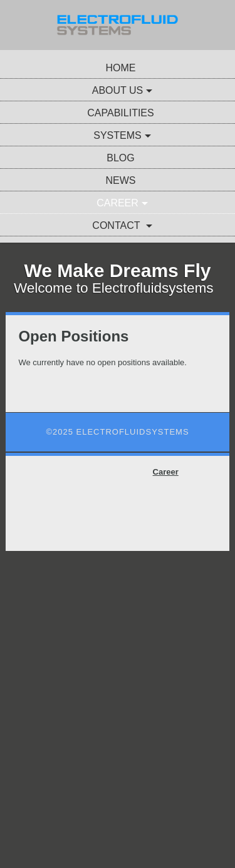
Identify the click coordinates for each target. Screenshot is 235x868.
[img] (118, 25)
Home (121, 68)
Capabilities (120, 113)
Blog (120, 158)
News (121, 180)
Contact (117, 225)
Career (118, 203)
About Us (118, 90)
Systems (117, 135)
